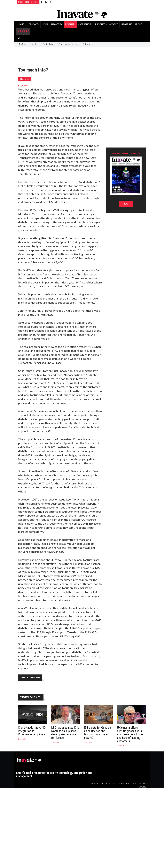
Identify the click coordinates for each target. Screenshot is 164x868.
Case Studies (85, 24)
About (138, 24)
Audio (34, 44)
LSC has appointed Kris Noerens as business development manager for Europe (65, 733)
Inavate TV (56, 24)
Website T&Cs (97, 784)
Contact (111, 784)
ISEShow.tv (33, 24)
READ (126, 204)
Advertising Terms (127, 784)
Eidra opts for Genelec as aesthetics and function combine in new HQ (98, 733)
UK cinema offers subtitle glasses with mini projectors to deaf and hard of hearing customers (131, 734)
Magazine (126, 24)
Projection (48, 44)
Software (87, 44)
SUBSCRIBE (23, 31)
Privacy (143, 784)
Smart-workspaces (68, 44)
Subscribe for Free (28, 2)
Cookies (143, 787)
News (45, 24)
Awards (114, 24)
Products (101, 24)
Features (70, 24)
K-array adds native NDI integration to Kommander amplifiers (32, 731)
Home (21, 24)
